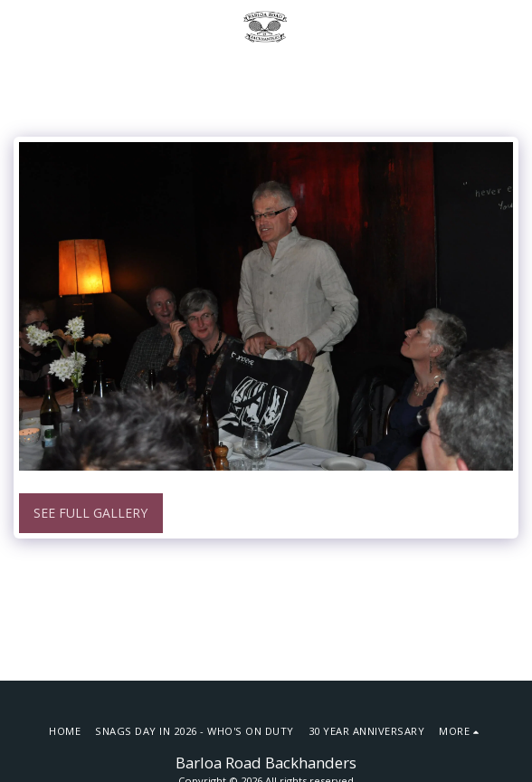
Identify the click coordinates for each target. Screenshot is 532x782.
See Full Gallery (90, 513)
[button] (20, 26)
